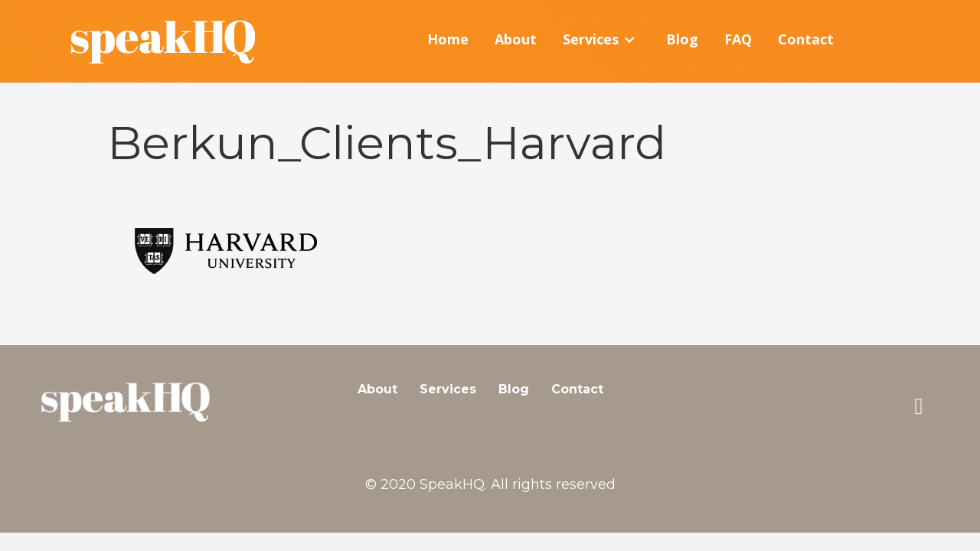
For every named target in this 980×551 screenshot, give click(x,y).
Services (448, 389)
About (377, 389)
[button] (919, 406)
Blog (514, 389)
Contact (577, 389)
